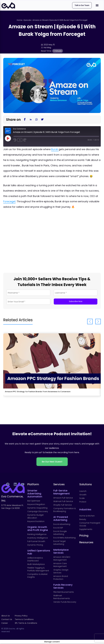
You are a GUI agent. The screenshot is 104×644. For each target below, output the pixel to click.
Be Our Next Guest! (52, 462)
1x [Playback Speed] (20, 140)
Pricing (84, 536)
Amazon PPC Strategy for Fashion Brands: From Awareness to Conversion (38, 392)
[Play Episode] (8, 138)
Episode (27, 20)
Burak (55, 149)
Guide (54, 54)
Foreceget (9, 202)
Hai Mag (47, 48)
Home (19, 20)
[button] (97, 5)
